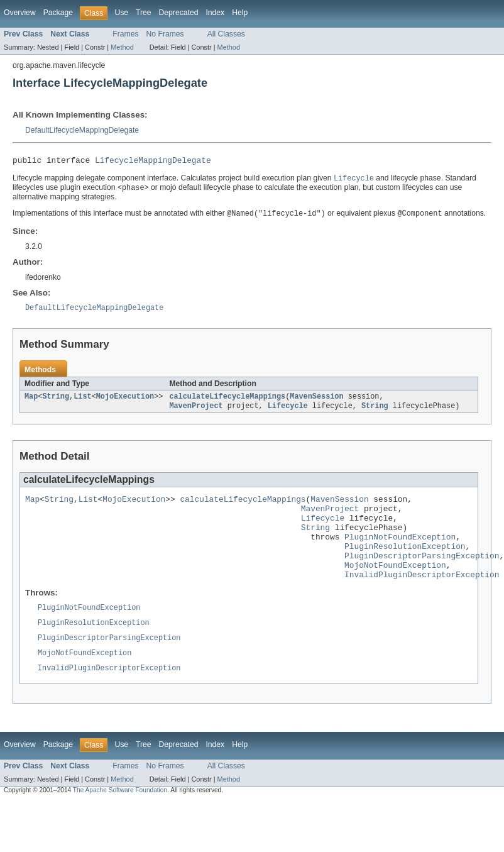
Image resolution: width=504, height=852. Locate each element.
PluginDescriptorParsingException (422, 575)
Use (121, 13)
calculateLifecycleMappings (227, 402)
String (56, 402)
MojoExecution (125, 402)
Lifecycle (288, 412)
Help (240, 13)
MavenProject (196, 412)
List (82, 402)
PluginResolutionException (405, 564)
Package (58, 13)
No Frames (165, 34)
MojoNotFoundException (395, 587)
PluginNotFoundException (400, 553)
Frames (125, 34)
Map (31, 402)
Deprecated (179, 13)
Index (215, 13)
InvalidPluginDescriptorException (422, 598)
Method (122, 47)
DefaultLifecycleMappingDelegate (82, 130)
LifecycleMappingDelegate (153, 162)
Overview (20, 13)
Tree (144, 13)
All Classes (226, 34)
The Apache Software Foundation (120, 820)
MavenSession (316, 402)
